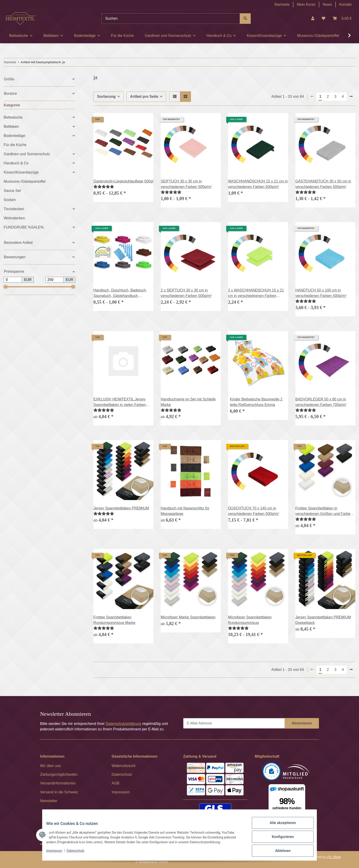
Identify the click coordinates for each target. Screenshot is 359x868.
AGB (116, 783)
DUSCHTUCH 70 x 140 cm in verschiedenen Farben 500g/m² (253, 511)
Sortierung (106, 97)
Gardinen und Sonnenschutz (27, 154)
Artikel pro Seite (144, 97)
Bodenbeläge (14, 136)
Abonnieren (302, 723)
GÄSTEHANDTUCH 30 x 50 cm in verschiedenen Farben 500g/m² (323, 184)
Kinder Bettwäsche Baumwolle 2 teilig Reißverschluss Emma (256, 402)
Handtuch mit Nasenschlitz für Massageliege (185, 511)
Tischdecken (14, 209)
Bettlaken (11, 127)
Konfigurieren (279, 840)
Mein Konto (306, 4)
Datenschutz (79, 854)
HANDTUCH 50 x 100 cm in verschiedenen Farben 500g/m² (321, 293)
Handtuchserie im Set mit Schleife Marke (188, 402)
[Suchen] (171, 19)
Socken (10, 200)
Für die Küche (15, 145)
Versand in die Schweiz (59, 792)
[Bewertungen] (104, 187)
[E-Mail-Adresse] (234, 723)
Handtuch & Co (16, 163)
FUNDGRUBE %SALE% (24, 227)
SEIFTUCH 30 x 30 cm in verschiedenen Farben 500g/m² (186, 184)
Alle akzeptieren (279, 828)
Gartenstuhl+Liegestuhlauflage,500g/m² (123, 181)
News (327, 4)
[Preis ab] (13, 280)
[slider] (5, 287)
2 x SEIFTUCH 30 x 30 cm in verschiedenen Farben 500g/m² (186, 293)
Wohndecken (14, 218)
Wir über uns (50, 766)
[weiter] (351, 97)
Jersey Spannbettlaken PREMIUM (121, 508)
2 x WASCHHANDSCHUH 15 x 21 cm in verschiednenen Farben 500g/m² (256, 293)
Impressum (58, 854)
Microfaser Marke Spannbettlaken (188, 617)
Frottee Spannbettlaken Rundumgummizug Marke (114, 620)
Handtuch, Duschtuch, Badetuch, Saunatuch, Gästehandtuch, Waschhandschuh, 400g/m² (120, 293)
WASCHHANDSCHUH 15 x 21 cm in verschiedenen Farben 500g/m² (258, 184)
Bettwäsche (13, 117)
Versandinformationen (58, 783)
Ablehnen (279, 852)
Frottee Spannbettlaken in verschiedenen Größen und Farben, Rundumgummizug (324, 511)
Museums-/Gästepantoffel (25, 181)
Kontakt (345, 4)
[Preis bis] (54, 280)
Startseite (282, 4)
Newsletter (49, 801)
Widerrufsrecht (124, 766)
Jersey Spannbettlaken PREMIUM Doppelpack (323, 620)
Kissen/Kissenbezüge (21, 172)
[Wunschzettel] (324, 19)
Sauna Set (12, 191)
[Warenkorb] (342, 19)
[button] (313, 19)
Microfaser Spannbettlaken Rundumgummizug (250, 620)
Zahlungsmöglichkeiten (59, 774)
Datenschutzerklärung (123, 724)
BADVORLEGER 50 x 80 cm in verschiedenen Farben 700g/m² (321, 402)
